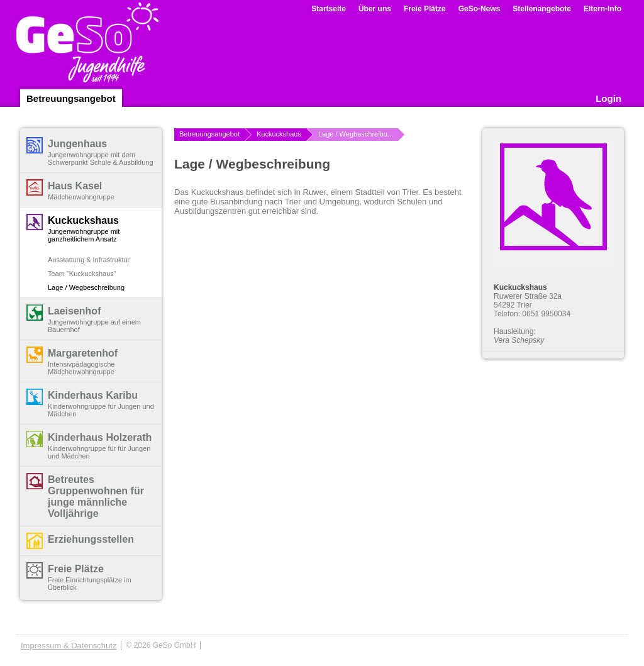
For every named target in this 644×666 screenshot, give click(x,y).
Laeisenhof (74, 311)
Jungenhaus (77, 144)
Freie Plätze (425, 9)
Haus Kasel (75, 186)
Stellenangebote (542, 9)
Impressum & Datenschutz (69, 646)
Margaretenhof (83, 353)
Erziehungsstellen (91, 539)
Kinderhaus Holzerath (100, 437)
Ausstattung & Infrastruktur (89, 260)
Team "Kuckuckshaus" (82, 274)
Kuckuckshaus (83, 220)
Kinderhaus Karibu (93, 395)
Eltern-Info (602, 9)
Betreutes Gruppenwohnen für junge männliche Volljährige (96, 497)
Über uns (375, 9)
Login (608, 98)
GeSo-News (480, 9)
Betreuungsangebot (71, 98)
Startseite (329, 9)
